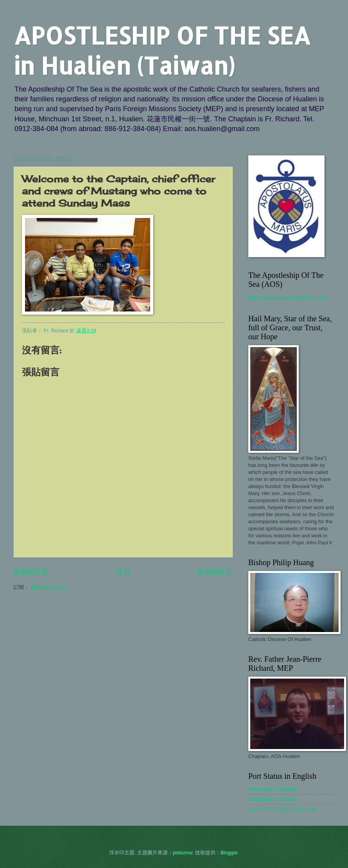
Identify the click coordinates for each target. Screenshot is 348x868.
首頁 (123, 572)
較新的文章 (31, 572)
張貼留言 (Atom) (49, 587)
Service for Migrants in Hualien (283, 809)
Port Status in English (272, 789)
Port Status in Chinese (273, 799)
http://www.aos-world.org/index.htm (287, 298)
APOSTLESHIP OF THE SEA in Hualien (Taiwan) (162, 50)
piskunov (183, 853)
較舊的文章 (215, 572)
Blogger (229, 853)
